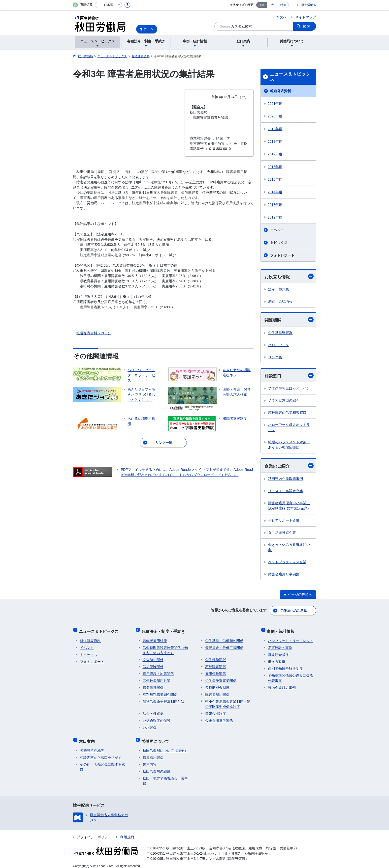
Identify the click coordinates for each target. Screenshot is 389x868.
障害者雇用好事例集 (284, 575)
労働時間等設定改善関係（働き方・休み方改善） (165, 648)
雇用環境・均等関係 (158, 672)
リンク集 (275, 358)
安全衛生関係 (153, 658)
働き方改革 (277, 659)
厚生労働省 (309, 5)
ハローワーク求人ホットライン (289, 428)
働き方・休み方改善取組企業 (289, 548)
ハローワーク (279, 345)
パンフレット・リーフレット (291, 639)
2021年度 (275, 104)
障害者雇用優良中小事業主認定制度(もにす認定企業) (289, 507)
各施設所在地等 (92, 746)
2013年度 (275, 205)
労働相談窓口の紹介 (284, 401)
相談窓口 (289, 376)
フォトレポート (282, 255)
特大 (283, 5)
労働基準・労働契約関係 (224, 639)
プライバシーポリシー (94, 833)
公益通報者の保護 (157, 718)
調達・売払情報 (280, 302)
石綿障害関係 (216, 665)
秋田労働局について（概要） (165, 746)
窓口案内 (88, 738)
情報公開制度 (216, 711)
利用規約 (127, 833)
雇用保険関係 (216, 672)
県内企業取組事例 (282, 685)
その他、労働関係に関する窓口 (102, 763)
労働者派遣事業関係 (221, 678)
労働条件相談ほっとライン (289, 389)
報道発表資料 (281, 91)
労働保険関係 (216, 658)
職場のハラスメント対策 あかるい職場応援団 (289, 445)
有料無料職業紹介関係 (160, 692)
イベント (277, 230)
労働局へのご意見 (294, 611)
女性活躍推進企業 (282, 533)
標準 (261, 5)
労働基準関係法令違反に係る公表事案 (291, 676)
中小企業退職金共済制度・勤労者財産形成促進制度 (228, 702)
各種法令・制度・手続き (164, 630)
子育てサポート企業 (284, 521)
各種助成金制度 (217, 685)
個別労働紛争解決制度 (285, 666)
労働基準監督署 (280, 333)
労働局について (157, 738)
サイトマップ (306, 17)
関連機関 (289, 320)
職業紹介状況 (278, 652)
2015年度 (275, 179)
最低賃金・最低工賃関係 (224, 645)
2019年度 (275, 129)
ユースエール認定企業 (286, 492)
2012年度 (275, 217)
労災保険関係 (153, 665)
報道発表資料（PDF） (94, 333)
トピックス (279, 243)
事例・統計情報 (282, 630)
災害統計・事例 (280, 645)
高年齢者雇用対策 (157, 678)
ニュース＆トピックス (290, 77)
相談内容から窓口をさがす (101, 753)
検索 (307, 26)
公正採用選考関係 (219, 718)
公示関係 (150, 725)
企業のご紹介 (289, 466)
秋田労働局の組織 (157, 767)
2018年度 (275, 141)
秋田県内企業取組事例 (286, 480)
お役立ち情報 (289, 276)
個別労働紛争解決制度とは (163, 699)
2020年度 (275, 116)
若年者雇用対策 (155, 639)
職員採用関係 (153, 753)
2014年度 (275, 192)
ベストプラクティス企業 (287, 563)
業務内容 (150, 760)
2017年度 (275, 154)
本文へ (281, 17)
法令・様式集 (279, 289)
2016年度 (275, 167)
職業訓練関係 (153, 685)
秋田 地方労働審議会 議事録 (165, 776)
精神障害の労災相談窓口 (287, 413)
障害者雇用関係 (217, 692)
